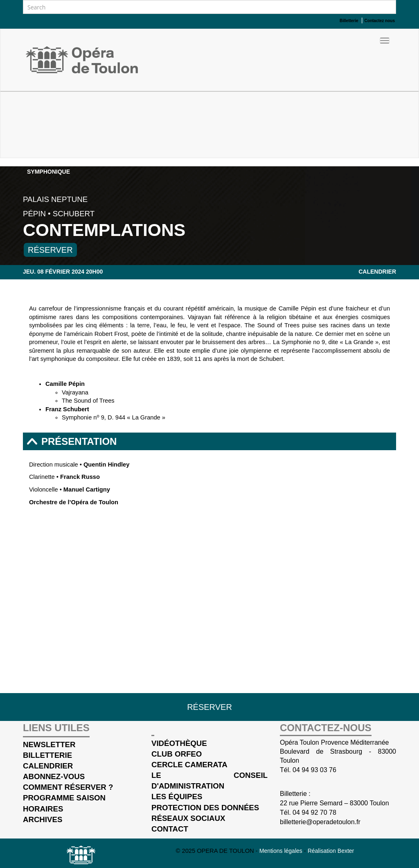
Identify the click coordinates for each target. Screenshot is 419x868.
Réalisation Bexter (331, 851)
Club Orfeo (177, 754)
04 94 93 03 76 (314, 770)
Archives (43, 819)
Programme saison (64, 798)
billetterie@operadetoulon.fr (320, 822)
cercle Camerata (189, 765)
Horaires (43, 809)
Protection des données (205, 808)
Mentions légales (282, 851)
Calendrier (377, 272)
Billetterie (47, 755)
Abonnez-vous (54, 776)
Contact (170, 829)
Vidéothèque (179, 743)
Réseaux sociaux (188, 818)
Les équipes (177, 797)
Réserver (50, 250)
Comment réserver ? (68, 787)
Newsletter (49, 744)
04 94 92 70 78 (314, 812)
